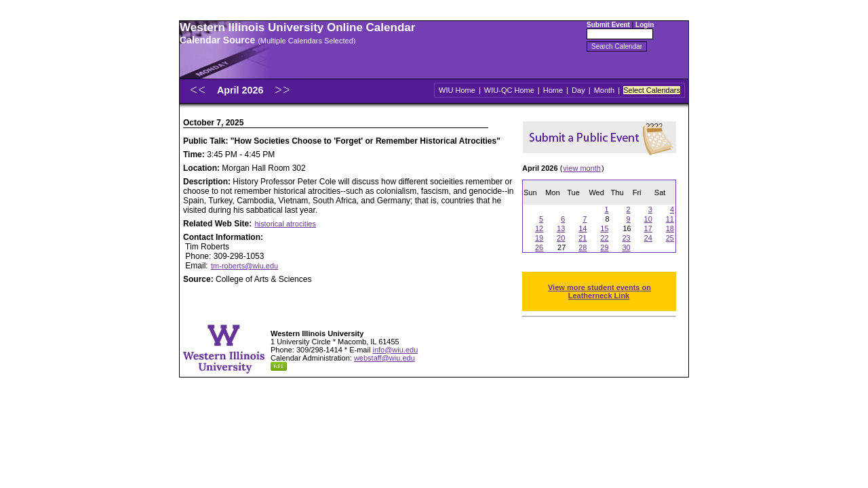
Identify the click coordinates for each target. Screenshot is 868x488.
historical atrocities (285, 224)
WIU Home (457, 90)
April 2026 (241, 90)
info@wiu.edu (395, 350)
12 (539, 228)
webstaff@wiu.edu (384, 358)
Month (605, 90)
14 (583, 228)
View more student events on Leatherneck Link (599, 291)
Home (553, 90)
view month (582, 168)
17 (648, 228)
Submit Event (608, 25)
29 (604, 247)
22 (604, 238)
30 (626, 247)
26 (539, 247)
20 (561, 238)
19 (539, 238)
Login (645, 25)
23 (626, 238)
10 (648, 219)
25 (670, 238)
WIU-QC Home (509, 90)
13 (561, 228)
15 (604, 228)
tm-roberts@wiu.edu (244, 266)
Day (578, 90)
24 (648, 238)
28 (583, 247)
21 (583, 238)
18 (670, 228)
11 (670, 219)
